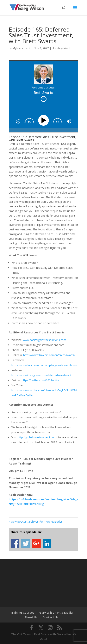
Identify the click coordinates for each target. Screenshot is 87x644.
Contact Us (51, 617)
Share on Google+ (36, 543)
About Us (31, 617)
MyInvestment (21, 48)
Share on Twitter (26, 543)
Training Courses (22, 612)
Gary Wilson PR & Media (56, 612)
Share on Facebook (15, 543)
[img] (44, 99)
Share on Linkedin (47, 543)
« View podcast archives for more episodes (36, 522)
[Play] (44, 120)
